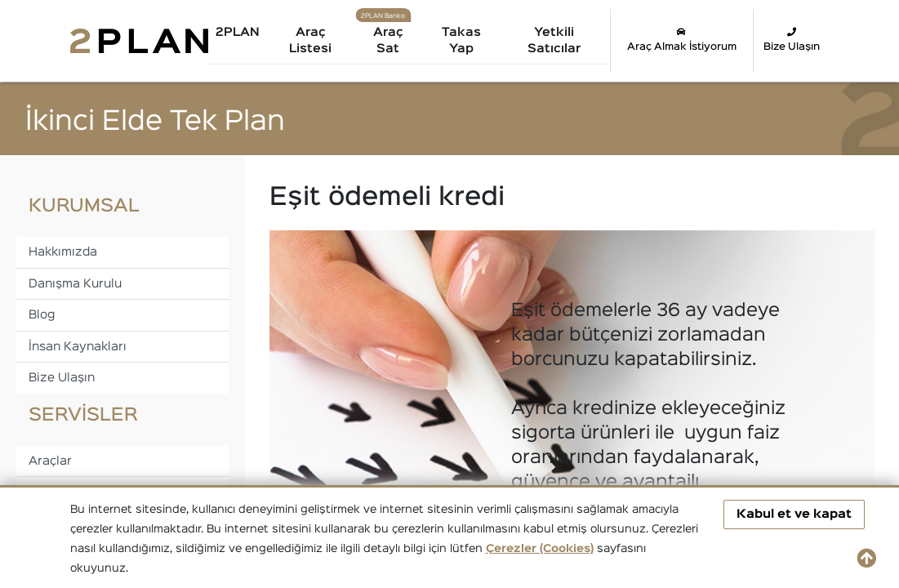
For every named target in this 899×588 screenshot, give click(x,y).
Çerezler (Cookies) (540, 549)
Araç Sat (388, 40)
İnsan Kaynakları (78, 347)
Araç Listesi (310, 40)
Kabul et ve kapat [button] (794, 514)
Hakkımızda (63, 252)
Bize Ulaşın (792, 39)
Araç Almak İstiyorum (682, 39)
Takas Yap (461, 40)
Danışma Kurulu (75, 284)
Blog (42, 315)
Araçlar (50, 461)
